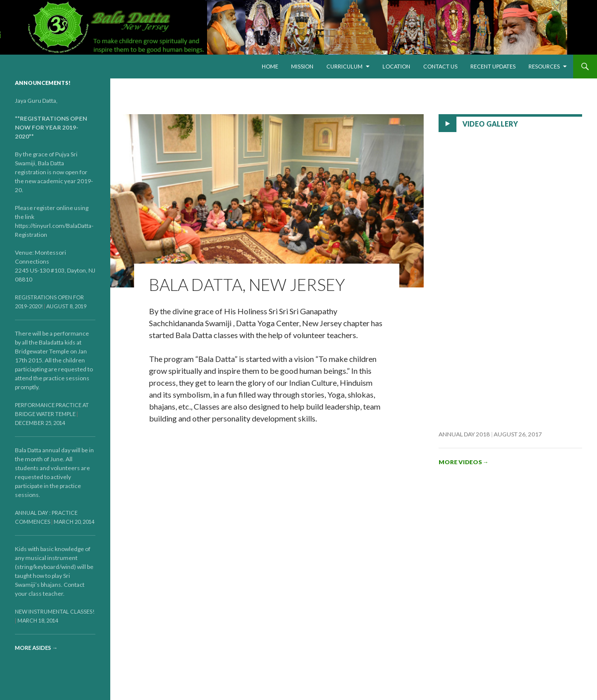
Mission (302, 66)
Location (396, 66)
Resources (544, 66)
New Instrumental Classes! (55, 611)
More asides (36, 648)
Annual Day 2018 (464, 434)
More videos (464, 462)
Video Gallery (490, 123)
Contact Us (440, 66)
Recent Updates (493, 66)
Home (270, 66)
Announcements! (43, 83)
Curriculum (344, 66)
